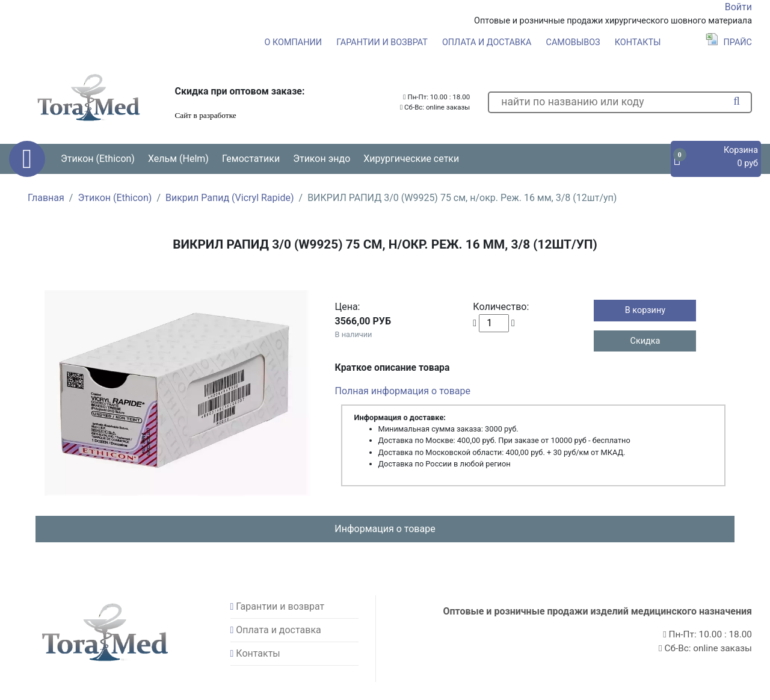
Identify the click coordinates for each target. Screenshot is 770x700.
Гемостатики (251, 159)
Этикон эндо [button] (322, 159)
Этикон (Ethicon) (115, 198)
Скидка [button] (645, 341)
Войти (738, 7)
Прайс (729, 42)
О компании (293, 42)
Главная (46, 198)
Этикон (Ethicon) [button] (98, 159)
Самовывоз (573, 42)
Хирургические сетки (411, 159)
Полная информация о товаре (403, 391)
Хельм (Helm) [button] (178, 159)
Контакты (638, 42)
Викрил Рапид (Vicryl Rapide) (230, 198)
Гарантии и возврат (382, 42)
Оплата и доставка (487, 42)
